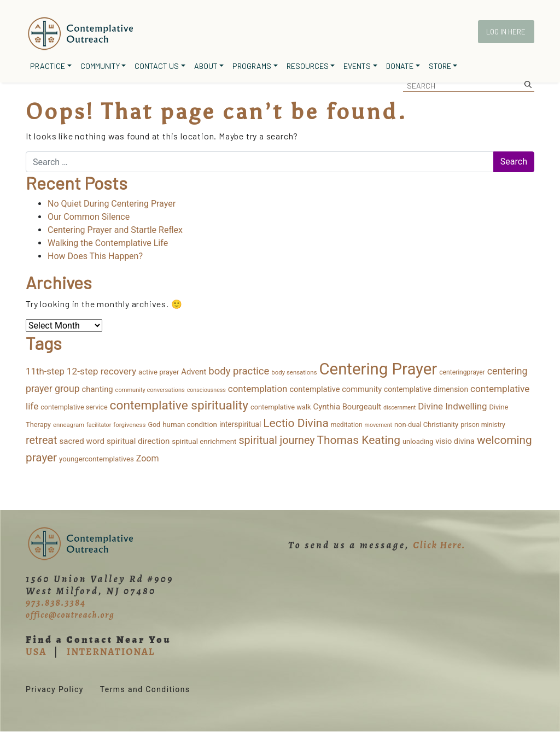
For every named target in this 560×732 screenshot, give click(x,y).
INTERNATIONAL (111, 652)
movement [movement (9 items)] (378, 425)
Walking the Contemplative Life (108, 243)
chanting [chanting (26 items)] (98, 389)
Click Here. (439, 545)
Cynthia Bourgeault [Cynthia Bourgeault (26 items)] (348, 407)
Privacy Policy (55, 689)
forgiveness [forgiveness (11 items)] (129, 425)
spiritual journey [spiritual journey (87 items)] (276, 440)
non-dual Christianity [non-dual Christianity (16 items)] (426, 424)
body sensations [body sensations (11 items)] (294, 372)
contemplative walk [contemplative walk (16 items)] (281, 407)
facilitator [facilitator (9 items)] (99, 425)
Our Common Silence (89, 217)
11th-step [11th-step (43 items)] (45, 371)
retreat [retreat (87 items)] (42, 440)
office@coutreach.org (70, 615)
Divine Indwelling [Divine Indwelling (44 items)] (452, 406)
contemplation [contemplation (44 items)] (258, 389)
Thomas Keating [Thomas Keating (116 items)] (359, 440)
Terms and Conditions (145, 689)
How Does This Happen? (95, 256)
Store (440, 66)
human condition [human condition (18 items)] (190, 424)
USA (36, 652)
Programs (252, 66)
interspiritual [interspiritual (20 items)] (240, 424)
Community (100, 66)
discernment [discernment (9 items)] (399, 408)
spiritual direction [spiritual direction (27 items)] (138, 441)
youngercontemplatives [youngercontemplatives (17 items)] (97, 459)
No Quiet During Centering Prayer (112, 204)
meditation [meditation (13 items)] (347, 425)
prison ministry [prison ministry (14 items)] (483, 425)
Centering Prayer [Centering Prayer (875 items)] (378, 369)
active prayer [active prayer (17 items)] (159, 372)
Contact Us (157, 66)
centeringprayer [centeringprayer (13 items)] (462, 372)
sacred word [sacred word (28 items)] (82, 441)
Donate (400, 66)
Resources (308, 66)
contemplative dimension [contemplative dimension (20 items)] (426, 389)
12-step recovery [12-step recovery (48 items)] (101, 371)
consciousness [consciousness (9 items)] (206, 390)
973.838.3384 (56, 602)
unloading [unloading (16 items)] (418, 441)
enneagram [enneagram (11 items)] (69, 425)
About (206, 66)
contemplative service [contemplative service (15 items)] (74, 407)
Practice (48, 66)
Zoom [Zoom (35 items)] (148, 458)
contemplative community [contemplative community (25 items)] (336, 389)
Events (357, 66)
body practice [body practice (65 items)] (239, 371)
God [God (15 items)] (154, 424)
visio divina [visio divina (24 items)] (455, 441)
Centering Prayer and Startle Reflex (115, 230)
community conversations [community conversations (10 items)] (150, 390)
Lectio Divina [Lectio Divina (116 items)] (296, 423)
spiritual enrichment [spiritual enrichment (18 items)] (204, 441)
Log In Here (506, 32)
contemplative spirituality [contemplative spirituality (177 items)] (179, 405)
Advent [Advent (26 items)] (194, 372)
